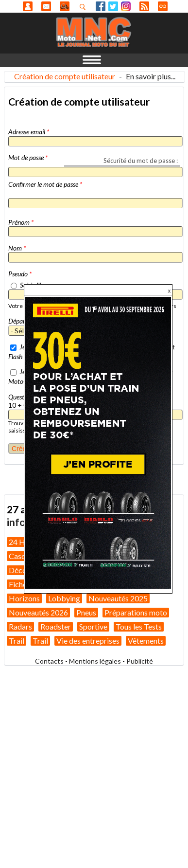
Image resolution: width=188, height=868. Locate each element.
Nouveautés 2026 (38, 612)
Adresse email (29, 132)
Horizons (24, 598)
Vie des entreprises (88, 641)
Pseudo (20, 274)
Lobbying (64, 598)
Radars (20, 626)
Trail (17, 641)
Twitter (113, 6)
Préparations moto (136, 612)
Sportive (93, 626)
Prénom (21, 222)
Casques (23, 556)
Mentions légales (95, 661)
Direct (163, 6)
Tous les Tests (139, 626)
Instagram (126, 6)
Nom (17, 248)
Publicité (140, 661)
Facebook (101, 6)
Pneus (86, 612)
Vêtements (146, 641)
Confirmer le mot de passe (45, 184)
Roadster (56, 626)
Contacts (49, 661)
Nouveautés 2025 (118, 598)
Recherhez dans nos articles (85, 7)
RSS (144, 6)
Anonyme (28, 6)
